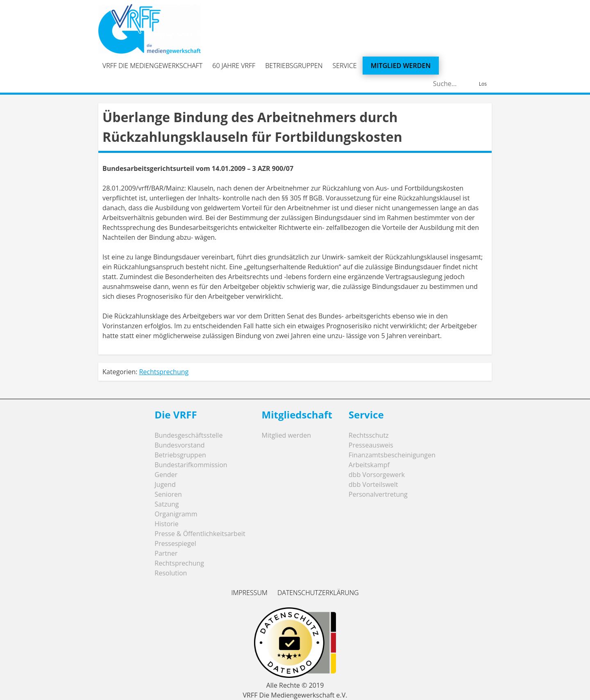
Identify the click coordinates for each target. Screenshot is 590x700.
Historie (166, 524)
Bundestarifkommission (191, 465)
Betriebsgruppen (294, 66)
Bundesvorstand (179, 445)
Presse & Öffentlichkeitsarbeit (200, 534)
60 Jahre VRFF (234, 66)
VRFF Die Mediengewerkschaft (152, 66)
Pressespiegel (175, 543)
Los (483, 84)
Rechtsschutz (369, 435)
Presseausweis (371, 445)
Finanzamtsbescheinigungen (392, 455)
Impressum (249, 593)
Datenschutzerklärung (318, 593)
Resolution (171, 573)
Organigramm (176, 514)
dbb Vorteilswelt (373, 484)
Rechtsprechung (164, 372)
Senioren (168, 494)
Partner (166, 553)
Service (345, 66)
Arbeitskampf (369, 465)
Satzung (167, 504)
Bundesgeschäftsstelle (188, 435)
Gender (166, 475)
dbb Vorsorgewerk (377, 475)
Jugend (165, 484)
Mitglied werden (401, 66)
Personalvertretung (378, 494)
